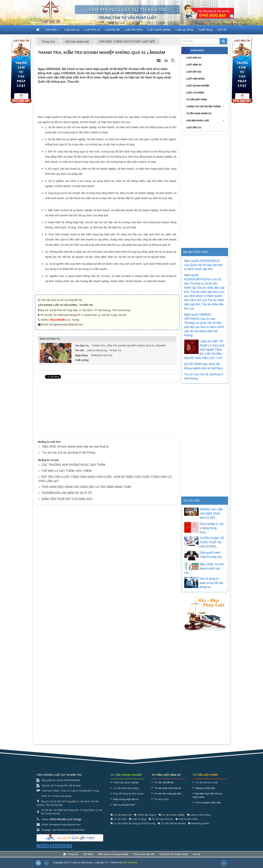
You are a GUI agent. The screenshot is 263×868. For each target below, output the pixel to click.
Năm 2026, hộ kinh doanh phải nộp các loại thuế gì (75, 499)
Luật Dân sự (194, 58)
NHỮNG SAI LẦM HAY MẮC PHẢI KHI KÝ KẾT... (211, 514)
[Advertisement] (107, 100)
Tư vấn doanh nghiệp (172, 818)
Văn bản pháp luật (198, 121)
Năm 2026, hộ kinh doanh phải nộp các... (204, 568)
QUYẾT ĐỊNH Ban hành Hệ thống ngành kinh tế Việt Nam (203, 366)
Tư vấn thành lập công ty (126, 791)
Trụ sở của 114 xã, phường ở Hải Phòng (69, 505)
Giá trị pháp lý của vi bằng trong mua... (212, 528)
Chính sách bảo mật (144, 858)
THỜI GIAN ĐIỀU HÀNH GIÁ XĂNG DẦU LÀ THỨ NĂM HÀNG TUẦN (86, 539)
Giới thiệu (88, 858)
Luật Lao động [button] (184, 30)
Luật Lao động (195, 93)
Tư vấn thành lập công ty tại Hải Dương (133, 827)
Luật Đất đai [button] (112, 30)
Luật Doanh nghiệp (198, 86)
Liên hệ (196, 858)
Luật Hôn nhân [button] (134, 30)
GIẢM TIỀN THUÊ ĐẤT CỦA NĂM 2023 (67, 551)
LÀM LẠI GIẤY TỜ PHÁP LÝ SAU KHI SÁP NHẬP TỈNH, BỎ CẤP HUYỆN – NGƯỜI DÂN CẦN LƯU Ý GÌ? (204, 350)
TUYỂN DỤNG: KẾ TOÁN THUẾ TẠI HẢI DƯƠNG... (212, 542)
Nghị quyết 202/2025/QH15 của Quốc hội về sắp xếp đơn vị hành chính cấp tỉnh (203, 265)
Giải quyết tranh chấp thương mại (211, 555)
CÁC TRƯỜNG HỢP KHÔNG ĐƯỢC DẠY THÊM (73, 517)
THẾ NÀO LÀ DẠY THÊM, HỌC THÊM (66, 523)
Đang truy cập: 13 (61, 850)
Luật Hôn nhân (195, 79)
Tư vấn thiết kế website (172, 827)
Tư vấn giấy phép (197, 100)
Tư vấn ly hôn (161, 803)
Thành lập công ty (145, 818)
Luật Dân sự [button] (72, 30)
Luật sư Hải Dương (199, 818)
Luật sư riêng (138, 823)
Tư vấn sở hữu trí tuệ (206, 786)
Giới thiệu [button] (52, 31)
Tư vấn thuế (118, 823)
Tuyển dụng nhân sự (199, 114)
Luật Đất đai (194, 72)
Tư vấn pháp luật (121, 818)
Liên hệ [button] (222, 30)
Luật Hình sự (194, 65)
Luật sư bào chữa (186, 823)
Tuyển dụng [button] (205, 30)
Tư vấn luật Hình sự (161, 823)
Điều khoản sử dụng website (113, 858)
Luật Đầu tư (194, 128)
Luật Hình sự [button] (92, 30)
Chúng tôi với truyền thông (204, 107)
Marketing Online (199, 827)
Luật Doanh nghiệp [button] (159, 30)
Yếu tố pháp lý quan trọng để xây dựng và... (211, 583)
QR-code (43, 850)
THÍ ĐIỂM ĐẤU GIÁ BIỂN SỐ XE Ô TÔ (66, 545)
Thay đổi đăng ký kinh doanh (128, 797)
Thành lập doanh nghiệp (126, 786)
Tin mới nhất (191, 500)
